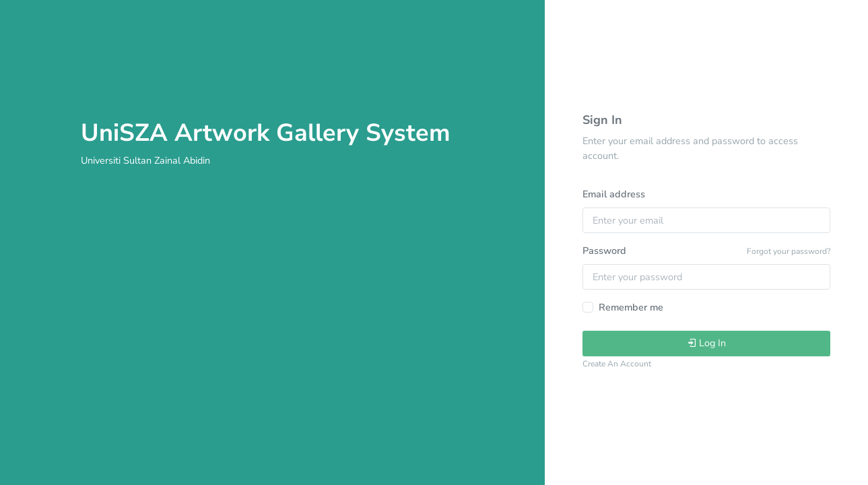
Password (604, 251)
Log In (706, 343)
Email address (614, 194)
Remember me (631, 307)
